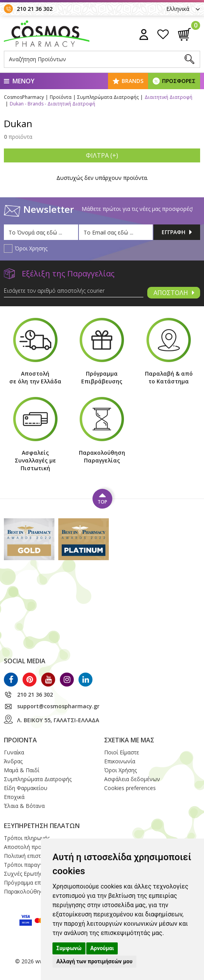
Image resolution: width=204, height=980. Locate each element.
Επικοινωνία (120, 761)
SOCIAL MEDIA (25, 661)
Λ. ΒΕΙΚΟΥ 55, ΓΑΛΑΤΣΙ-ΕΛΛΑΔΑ (58, 720)
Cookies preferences (130, 788)
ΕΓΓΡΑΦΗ (177, 232)
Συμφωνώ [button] (69, 948)
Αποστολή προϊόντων (32, 847)
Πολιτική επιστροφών (31, 856)
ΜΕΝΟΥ (19, 81)
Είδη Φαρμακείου (26, 788)
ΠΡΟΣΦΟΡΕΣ (179, 81)
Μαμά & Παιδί (22, 770)
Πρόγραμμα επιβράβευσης (37, 883)
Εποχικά (14, 797)
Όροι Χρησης (31, 248)
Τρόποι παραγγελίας (30, 865)
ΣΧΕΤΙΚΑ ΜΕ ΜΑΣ (129, 740)
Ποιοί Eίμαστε (122, 752)
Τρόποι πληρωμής (27, 838)
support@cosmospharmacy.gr (58, 706)
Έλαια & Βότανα (24, 806)
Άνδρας (13, 761)
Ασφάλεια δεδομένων (132, 779)
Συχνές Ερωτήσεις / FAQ (35, 874)
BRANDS (133, 81)
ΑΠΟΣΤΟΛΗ (174, 293)
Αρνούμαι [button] (102, 948)
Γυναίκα (14, 752)
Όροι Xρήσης (120, 770)
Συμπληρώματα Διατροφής (38, 779)
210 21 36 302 (35, 9)
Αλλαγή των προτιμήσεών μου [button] (94, 961)
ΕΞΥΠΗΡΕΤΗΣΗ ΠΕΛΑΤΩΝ (42, 826)
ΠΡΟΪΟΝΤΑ (20, 740)
